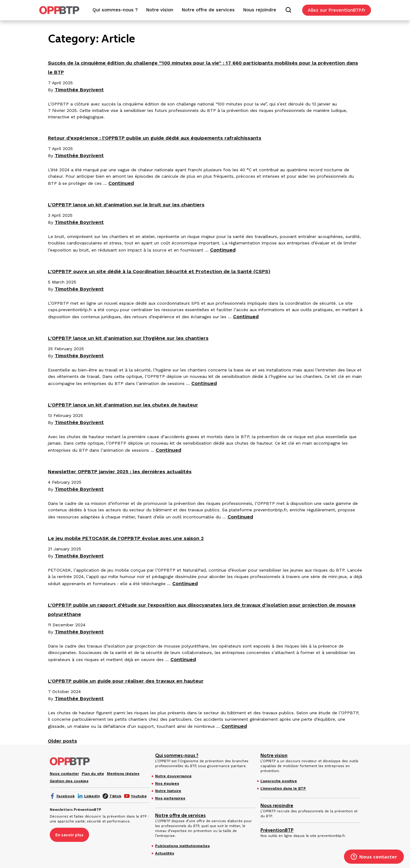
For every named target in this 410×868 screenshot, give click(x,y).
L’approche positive (279, 781)
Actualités (165, 853)
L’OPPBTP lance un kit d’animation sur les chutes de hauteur (123, 405)
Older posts (62, 741)
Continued (121, 183)
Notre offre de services (180, 815)
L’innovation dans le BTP (283, 788)
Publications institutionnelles (182, 846)
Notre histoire (168, 791)
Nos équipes (167, 783)
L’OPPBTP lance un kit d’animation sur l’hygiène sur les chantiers (128, 338)
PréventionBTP (277, 830)
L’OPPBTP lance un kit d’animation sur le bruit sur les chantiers (126, 205)
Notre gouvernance (173, 776)
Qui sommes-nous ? (177, 755)
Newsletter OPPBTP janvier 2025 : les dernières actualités (120, 472)
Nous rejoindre (277, 806)
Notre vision (274, 755)
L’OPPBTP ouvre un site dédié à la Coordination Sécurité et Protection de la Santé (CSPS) (159, 271)
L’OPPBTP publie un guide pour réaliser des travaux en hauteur (126, 681)
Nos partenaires (170, 798)
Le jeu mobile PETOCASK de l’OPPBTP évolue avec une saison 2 (126, 538)
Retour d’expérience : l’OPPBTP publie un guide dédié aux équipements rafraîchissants (155, 138)
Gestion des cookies (69, 781)
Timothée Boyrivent (79, 90)
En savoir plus (69, 835)
